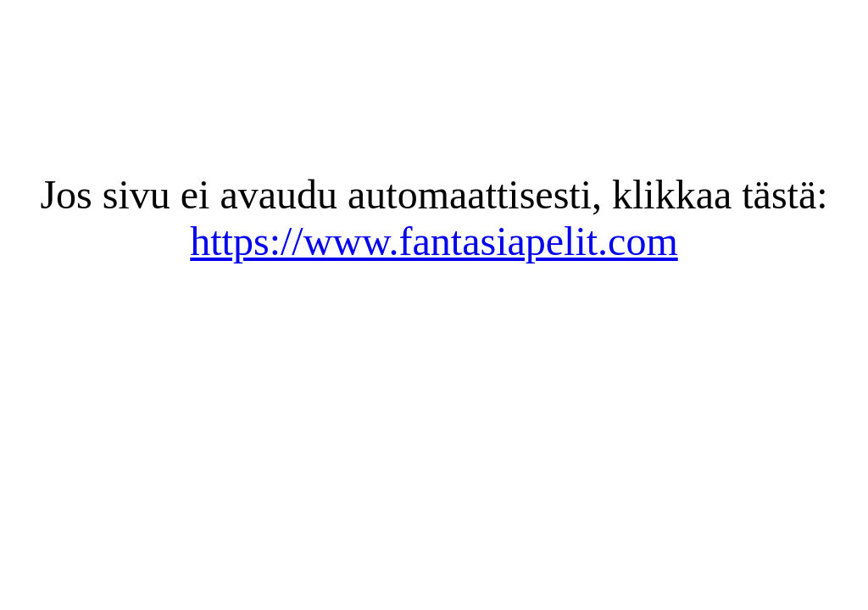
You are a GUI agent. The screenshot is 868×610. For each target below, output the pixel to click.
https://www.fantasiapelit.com (434, 241)
